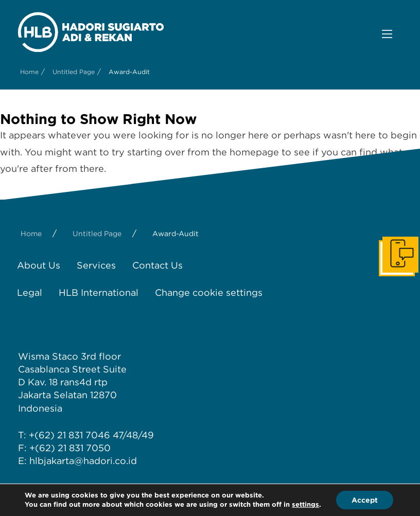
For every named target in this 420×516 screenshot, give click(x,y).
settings (305, 504)
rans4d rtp (84, 382)
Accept (365, 500)
